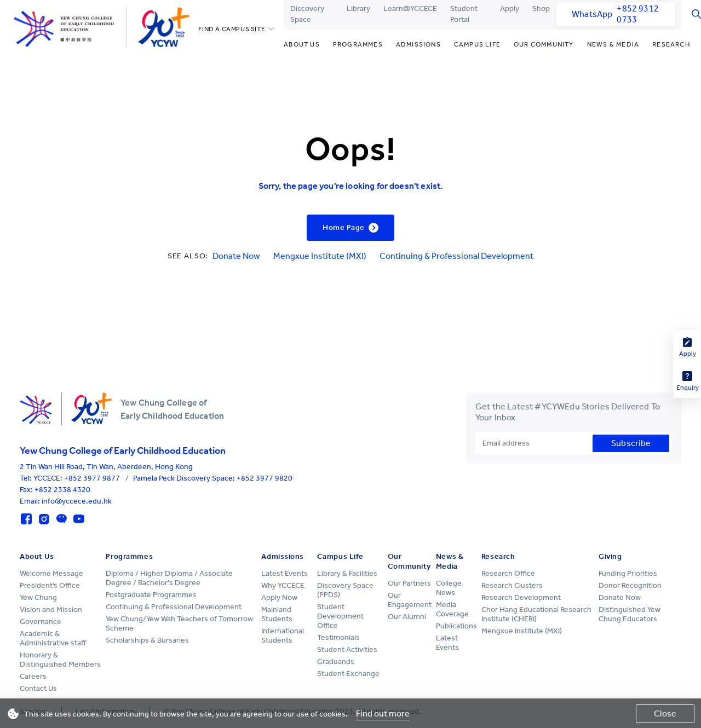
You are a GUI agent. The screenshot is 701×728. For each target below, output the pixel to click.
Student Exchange (348, 674)
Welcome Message (51, 573)
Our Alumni (407, 617)
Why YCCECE (283, 585)
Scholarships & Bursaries (147, 640)
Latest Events (285, 573)
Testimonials (338, 637)
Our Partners (409, 583)
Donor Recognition (630, 585)
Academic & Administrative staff (53, 638)
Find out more (383, 713)
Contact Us (38, 688)
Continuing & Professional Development (456, 256)
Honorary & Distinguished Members (60, 660)
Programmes (358, 44)
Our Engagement (410, 600)
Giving (610, 556)
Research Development (521, 597)
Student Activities (347, 649)
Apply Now (279, 597)
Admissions (418, 44)
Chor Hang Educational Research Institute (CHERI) (536, 614)
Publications (456, 626)
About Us (302, 44)
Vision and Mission (51, 609)
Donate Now (236, 256)
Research (671, 44)
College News (449, 588)
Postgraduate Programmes (151, 595)
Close (665, 713)
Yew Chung (38, 597)
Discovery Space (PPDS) (345, 590)
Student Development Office (340, 616)
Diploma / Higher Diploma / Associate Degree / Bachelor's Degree (169, 578)
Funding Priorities (628, 573)
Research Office (508, 573)
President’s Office (50, 585)
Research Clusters (512, 585)
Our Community (544, 44)
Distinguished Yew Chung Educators (630, 614)
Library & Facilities (347, 573)
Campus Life (477, 44)
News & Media (613, 44)
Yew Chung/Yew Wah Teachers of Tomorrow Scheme (179, 623)
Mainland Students (277, 614)
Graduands (336, 661)
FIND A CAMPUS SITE (232, 29)
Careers (33, 676)
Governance (41, 622)
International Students (283, 635)
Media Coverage (452, 609)
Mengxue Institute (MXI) (320, 256)
